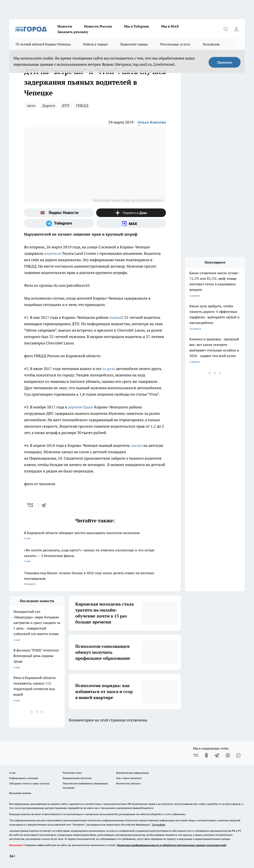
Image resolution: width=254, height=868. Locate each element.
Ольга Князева (152, 122)
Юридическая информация (132, 773)
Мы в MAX (170, 26)
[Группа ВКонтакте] (196, 755)
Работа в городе (96, 44)
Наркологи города (134, 44)
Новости (65, 26)
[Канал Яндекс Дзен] (131, 213)
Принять (225, 62)
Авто (31, 106)
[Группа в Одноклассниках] (206, 755)
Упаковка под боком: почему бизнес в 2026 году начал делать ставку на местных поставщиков (95, 579)
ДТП (65, 106)
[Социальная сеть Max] (131, 223)
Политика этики (72, 773)
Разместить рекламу (128, 783)
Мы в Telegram (136, 26)
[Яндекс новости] (59, 213)
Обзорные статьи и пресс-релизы (29, 783)
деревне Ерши (81, 407)
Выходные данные (20, 793)
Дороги (49, 106)
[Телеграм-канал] (59, 223)
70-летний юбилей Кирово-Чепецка (43, 44)
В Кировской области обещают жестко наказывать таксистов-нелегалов (95, 536)
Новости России (98, 26)
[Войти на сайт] (236, 29)
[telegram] (45, 505)
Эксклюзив (211, 44)
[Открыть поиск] (226, 29)
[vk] (31, 505)
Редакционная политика (77, 778)
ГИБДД (82, 106)
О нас (12, 773)
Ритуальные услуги (175, 44)
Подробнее (159, 825)
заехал (137, 445)
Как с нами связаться (129, 778)
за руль (109, 369)
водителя (53, 253)
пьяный (116, 317)
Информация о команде (24, 778)
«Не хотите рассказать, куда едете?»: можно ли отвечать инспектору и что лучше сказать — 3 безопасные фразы (95, 556)
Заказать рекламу (73, 32)
